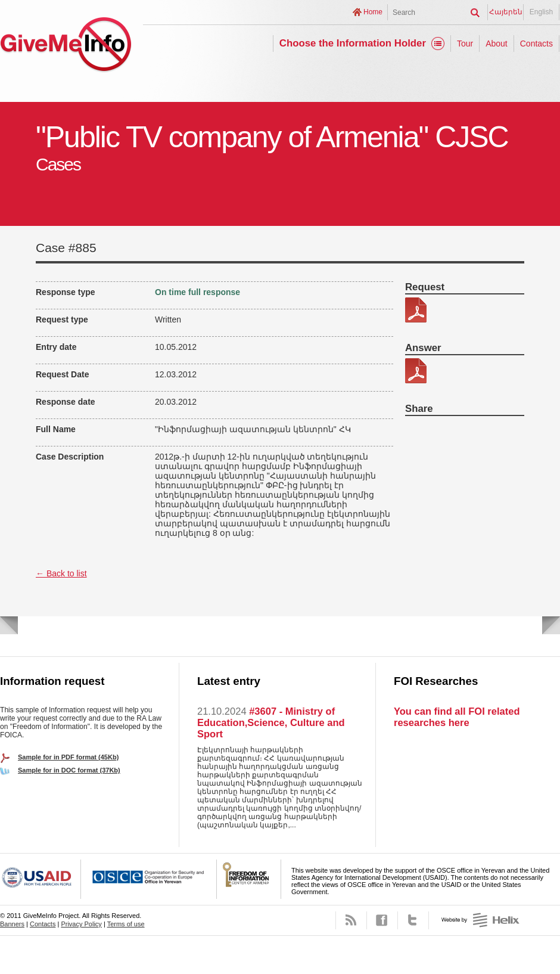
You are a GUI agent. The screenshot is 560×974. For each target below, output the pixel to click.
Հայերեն (506, 12)
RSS (351, 920)
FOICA (249, 879)
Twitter (413, 920)
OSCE (149, 879)
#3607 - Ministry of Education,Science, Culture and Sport (271, 722)
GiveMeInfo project (66, 46)
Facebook (382, 920)
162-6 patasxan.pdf (416, 371)
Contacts (536, 44)
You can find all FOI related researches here (457, 717)
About (497, 44)
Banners (12, 924)
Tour (465, 44)
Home (373, 12)
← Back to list (61, 573)
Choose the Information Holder (353, 43)
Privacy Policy (81, 924)
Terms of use (126, 924)
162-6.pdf (416, 310)
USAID (41, 879)
